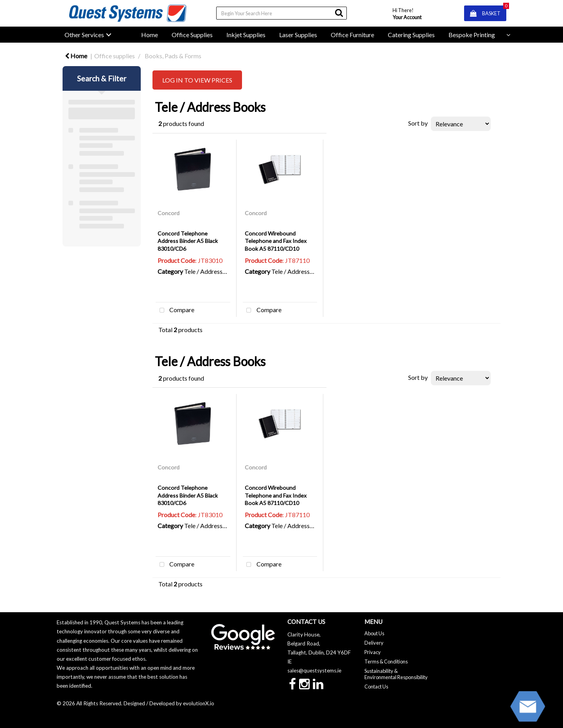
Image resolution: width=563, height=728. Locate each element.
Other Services (84, 35)
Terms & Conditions (386, 661)
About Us (374, 633)
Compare (175, 311)
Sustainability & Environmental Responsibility (396, 674)
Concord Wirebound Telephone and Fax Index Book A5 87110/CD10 (276, 241)
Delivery (374, 643)
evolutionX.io (199, 703)
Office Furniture (352, 35)
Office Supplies (192, 35)
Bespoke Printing (472, 35)
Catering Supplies (411, 35)
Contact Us (376, 687)
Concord (169, 213)
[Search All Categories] (281, 13)
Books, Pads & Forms (173, 56)
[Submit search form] (339, 13)
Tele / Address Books (213, 271)
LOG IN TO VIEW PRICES (197, 80)
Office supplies (115, 56)
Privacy (373, 652)
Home (150, 35)
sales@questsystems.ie (314, 670)
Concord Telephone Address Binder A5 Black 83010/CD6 (188, 241)
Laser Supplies (298, 35)
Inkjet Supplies (246, 35)
